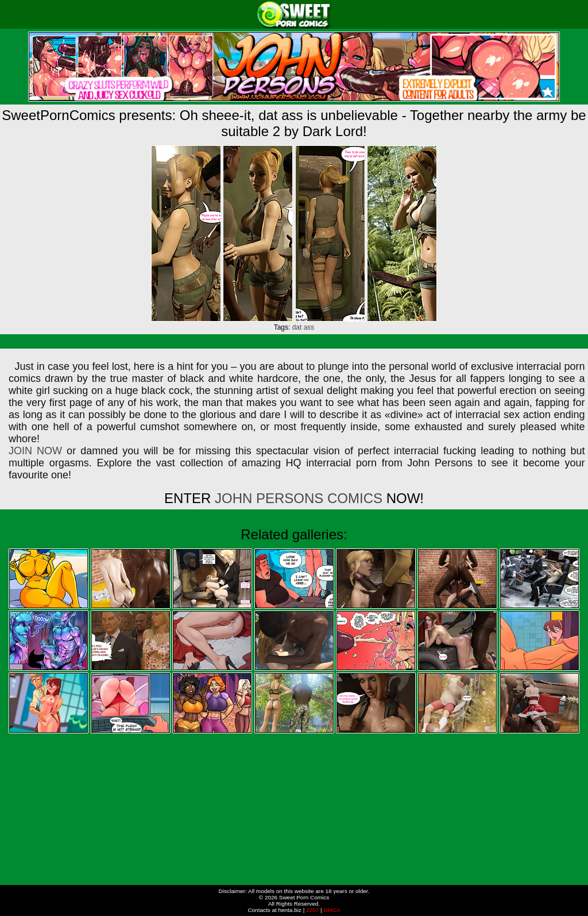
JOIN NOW (35, 451)
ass (309, 327)
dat (297, 327)
